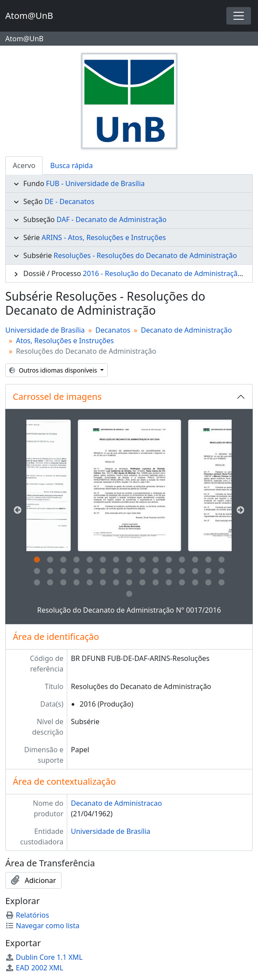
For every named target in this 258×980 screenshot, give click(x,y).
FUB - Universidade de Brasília (96, 183)
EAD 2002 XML (34, 968)
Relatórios (27, 915)
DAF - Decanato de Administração (112, 219)
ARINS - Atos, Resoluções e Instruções (104, 237)
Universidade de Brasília (45, 330)
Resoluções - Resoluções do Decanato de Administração (145, 255)
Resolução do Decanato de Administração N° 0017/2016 (129, 610)
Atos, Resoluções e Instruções (65, 341)
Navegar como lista (42, 926)
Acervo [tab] (24, 165)
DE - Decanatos (69, 201)
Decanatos (113, 330)
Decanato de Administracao (116, 803)
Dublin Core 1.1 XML (44, 957)
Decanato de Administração (187, 330)
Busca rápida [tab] (71, 165)
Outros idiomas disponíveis (54, 370)
